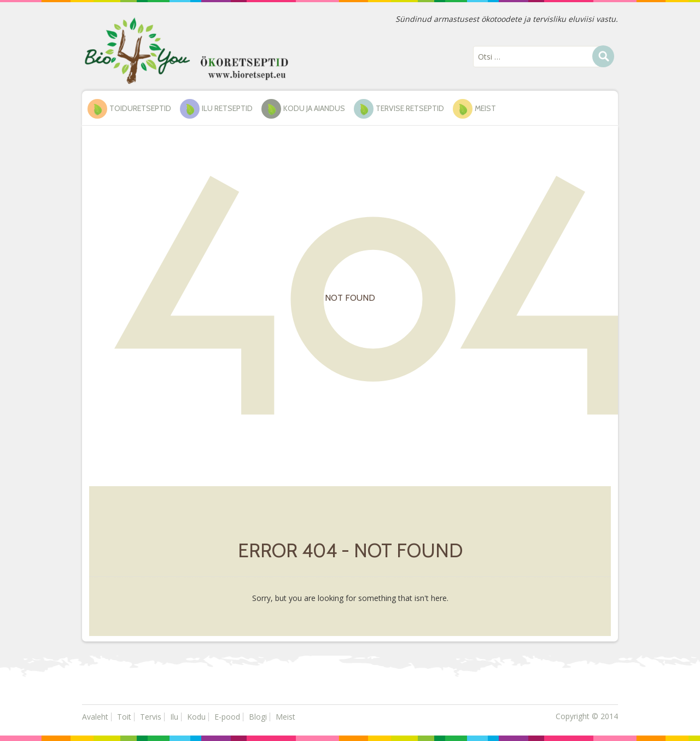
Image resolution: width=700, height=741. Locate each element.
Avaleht (95, 717)
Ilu (174, 717)
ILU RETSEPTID (227, 108)
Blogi (258, 717)
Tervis (151, 717)
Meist (485, 108)
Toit (124, 717)
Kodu (196, 717)
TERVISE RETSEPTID (410, 108)
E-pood (227, 717)
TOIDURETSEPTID (140, 108)
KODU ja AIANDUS (314, 108)
